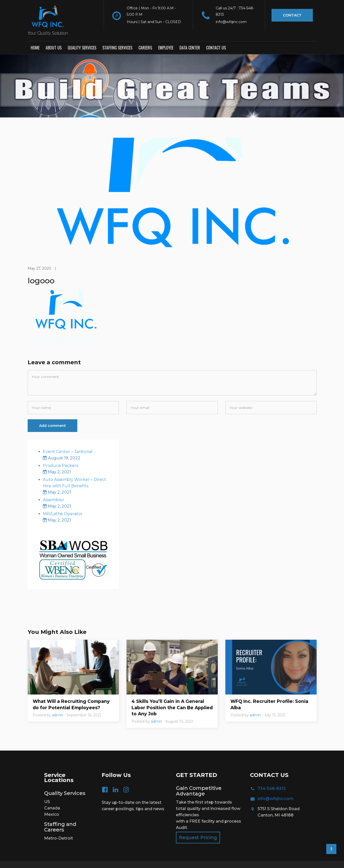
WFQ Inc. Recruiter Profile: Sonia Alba (270, 694)
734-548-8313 (272, 778)
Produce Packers (60, 454)
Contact (292, 15)
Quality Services (82, 37)
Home (35, 37)
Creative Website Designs (291, 859)
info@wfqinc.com (276, 788)
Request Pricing (198, 827)
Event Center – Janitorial (68, 440)
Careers (145, 37)
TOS (158, 859)
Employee (166, 37)
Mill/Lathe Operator (63, 503)
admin (58, 704)
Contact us (216, 37)
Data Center (190, 37)
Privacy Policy (138, 859)
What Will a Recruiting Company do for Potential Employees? (72, 694)
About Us (54, 37)
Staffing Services (117, 37)
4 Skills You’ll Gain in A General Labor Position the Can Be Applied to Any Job (169, 697)
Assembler (53, 489)
